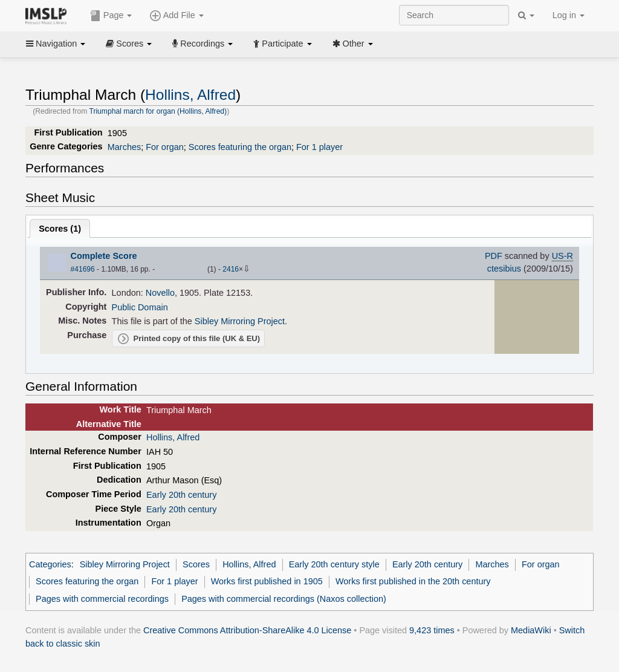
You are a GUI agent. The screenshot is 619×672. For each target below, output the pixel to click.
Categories (50, 564)
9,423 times (432, 630)
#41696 (83, 269)
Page (111, 16)
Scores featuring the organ (240, 147)
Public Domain (140, 307)
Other (353, 44)
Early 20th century (181, 495)
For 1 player (319, 147)
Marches (124, 147)
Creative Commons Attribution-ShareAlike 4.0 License (247, 630)
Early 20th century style (334, 564)
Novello (160, 293)
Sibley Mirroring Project (240, 321)
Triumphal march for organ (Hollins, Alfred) (158, 111)
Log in (569, 15)
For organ (165, 147)
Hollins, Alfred (190, 95)
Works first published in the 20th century (413, 581)
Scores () (60, 229)
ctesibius (504, 269)
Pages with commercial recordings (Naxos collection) (284, 599)
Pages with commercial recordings (102, 599)
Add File (177, 16)
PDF (494, 256)
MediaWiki (531, 630)
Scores (129, 44)
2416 (231, 269)
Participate (282, 44)
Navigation (56, 44)
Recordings (203, 44)
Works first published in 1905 (267, 581)
